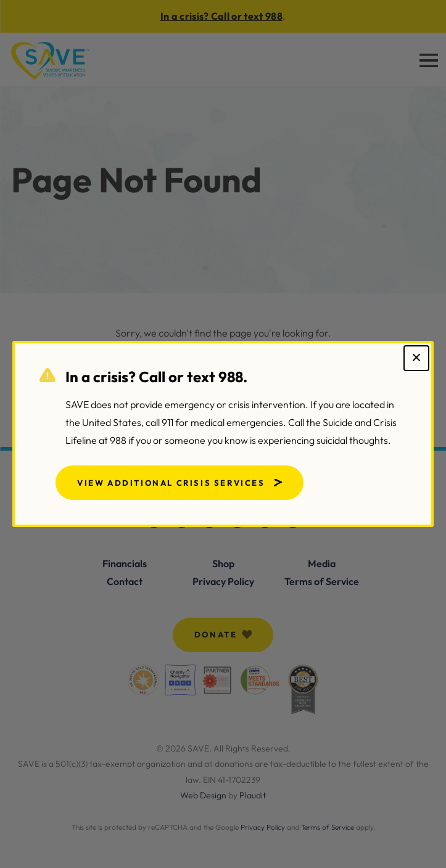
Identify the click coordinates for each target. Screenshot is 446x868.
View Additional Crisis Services (171, 483)
